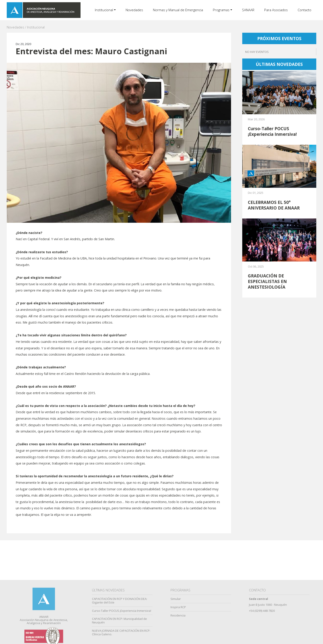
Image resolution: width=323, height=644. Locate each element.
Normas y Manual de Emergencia (178, 10)
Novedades (134, 10)
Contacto (304, 10)
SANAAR (248, 10)
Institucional (104, 10)
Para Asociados (276, 10)
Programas (221, 10)
